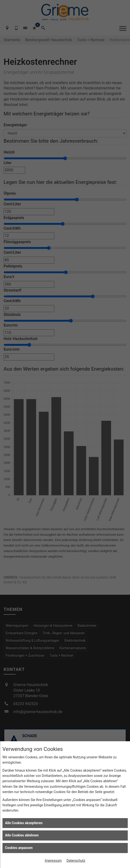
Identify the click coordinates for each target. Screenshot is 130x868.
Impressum (53, 861)
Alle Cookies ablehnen (22, 835)
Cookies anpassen (19, 848)
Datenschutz (76, 861)
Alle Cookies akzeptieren (24, 823)
